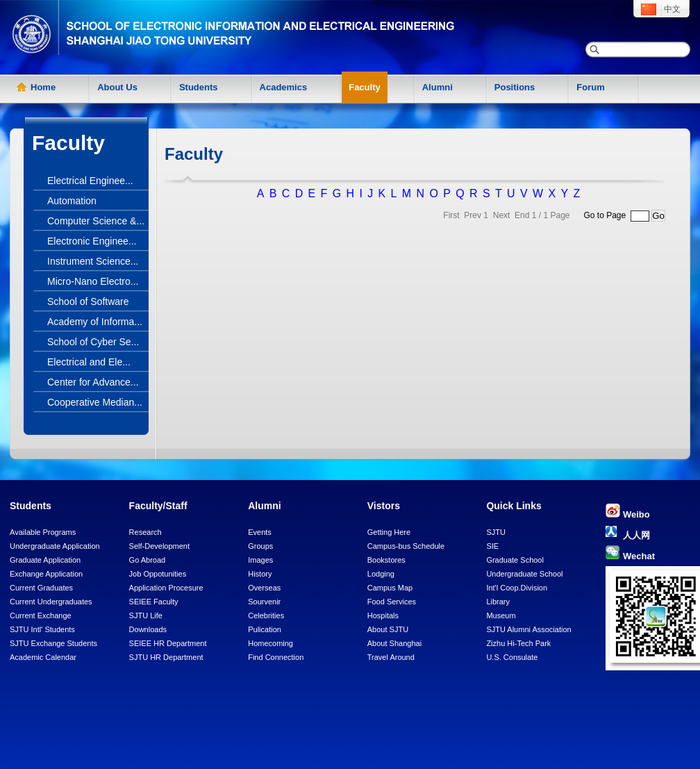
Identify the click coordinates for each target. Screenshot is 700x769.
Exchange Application (46, 574)
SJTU (496, 532)
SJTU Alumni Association (528, 629)
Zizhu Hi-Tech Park (518, 643)
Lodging (381, 574)
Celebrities (266, 615)
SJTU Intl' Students (42, 629)
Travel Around (391, 657)
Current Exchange (41, 615)
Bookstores (386, 560)
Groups (260, 546)
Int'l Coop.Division (517, 588)
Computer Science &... (96, 221)
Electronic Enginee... (92, 241)
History (260, 574)
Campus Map (390, 588)
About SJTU (388, 629)
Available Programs (43, 532)
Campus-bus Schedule (406, 546)
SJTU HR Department (166, 657)
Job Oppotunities (158, 574)
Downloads (148, 629)
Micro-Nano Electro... (93, 281)
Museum (501, 615)
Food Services (392, 602)
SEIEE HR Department (168, 643)
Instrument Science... (93, 261)
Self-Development (159, 546)
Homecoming (270, 643)
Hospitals (383, 615)
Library (498, 602)
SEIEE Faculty (154, 602)
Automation (72, 201)
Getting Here (389, 532)
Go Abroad (148, 560)
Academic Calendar (43, 657)
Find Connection (276, 657)
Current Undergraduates (51, 602)
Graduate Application (45, 560)
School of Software (88, 301)
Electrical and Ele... (89, 362)
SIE (492, 546)
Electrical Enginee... (90, 181)
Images (260, 560)
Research (145, 532)
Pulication (265, 629)
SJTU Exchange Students (53, 643)
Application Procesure (166, 588)
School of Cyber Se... (93, 342)
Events (260, 532)
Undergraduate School (524, 574)
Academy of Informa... (95, 322)
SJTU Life (146, 615)
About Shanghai (394, 643)
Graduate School (515, 560)
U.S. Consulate (512, 657)
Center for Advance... (93, 382)
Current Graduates (41, 588)
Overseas (264, 588)
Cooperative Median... (95, 402)
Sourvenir (264, 602)
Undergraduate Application (55, 546)
